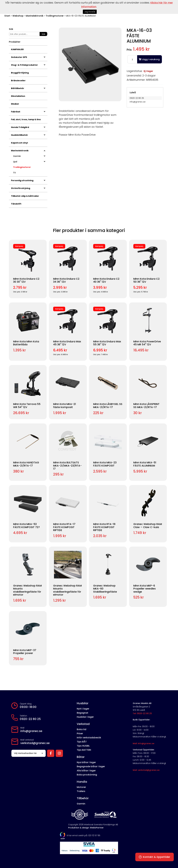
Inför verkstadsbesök (89, 738)
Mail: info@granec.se (144, 743)
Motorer (81, 787)
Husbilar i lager (85, 717)
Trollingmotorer (55, 16)
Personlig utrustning (28, 180)
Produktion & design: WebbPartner (86, 828)
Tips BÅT (82, 742)
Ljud (29, 162)
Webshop (18, 16)
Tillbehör (83, 798)
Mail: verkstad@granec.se (146, 770)
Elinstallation (18, 96)
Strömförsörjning (28, 188)
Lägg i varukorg (149, 59)
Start (7, 16)
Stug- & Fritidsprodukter (28, 65)
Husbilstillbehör (28, 135)
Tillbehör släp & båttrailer (25, 196)
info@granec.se (31, 731)
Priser (80, 733)
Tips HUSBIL (83, 746)
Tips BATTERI (84, 750)
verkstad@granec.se (35, 743)
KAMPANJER (17, 49)
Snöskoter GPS (28, 57)
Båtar (81, 757)
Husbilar (83, 703)
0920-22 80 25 (30, 719)
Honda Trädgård (28, 127)
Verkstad (83, 724)
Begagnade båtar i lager (91, 766)
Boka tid (82, 729)
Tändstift (16, 204)
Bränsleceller (18, 81)
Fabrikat (28, 112)
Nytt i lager (83, 709)
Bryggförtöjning (20, 73)
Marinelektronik (35, 16)
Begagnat (82, 713)
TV (14, 173)
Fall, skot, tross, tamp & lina (26, 119)
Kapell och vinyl (19, 143)
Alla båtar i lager (86, 771)
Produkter (15, 42)
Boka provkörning (87, 775)
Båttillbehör (28, 88)
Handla (82, 782)
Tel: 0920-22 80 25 (142, 713)
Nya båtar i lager (86, 762)
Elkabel (15, 104)
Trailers (81, 791)
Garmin (29, 156)
